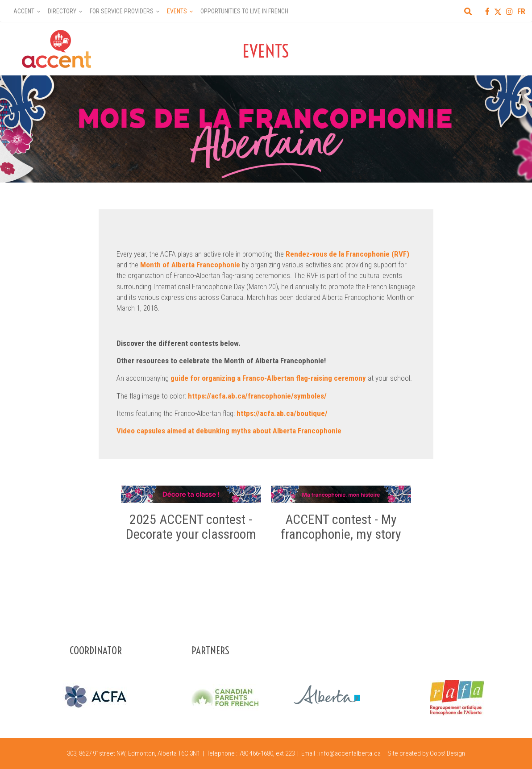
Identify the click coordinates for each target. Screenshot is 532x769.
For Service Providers (122, 11)
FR (521, 11)
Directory (62, 11)
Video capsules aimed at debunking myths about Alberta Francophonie (229, 431)
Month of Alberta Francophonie (190, 265)
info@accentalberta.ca (350, 753)
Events (177, 11)
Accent (24, 11)
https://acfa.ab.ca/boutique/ (282, 413)
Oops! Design (447, 753)
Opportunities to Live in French (244, 11)
